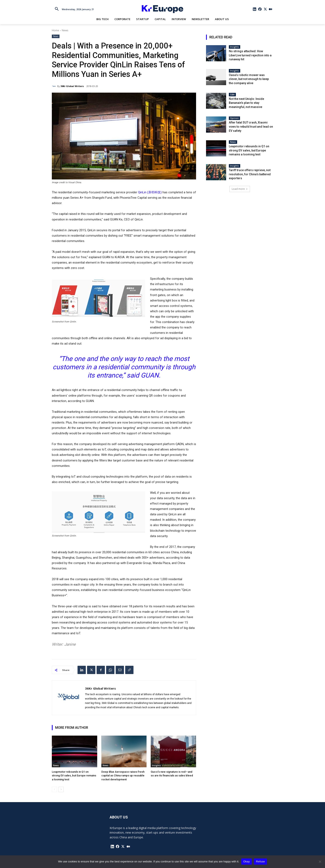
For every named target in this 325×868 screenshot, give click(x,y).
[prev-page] (54, 789)
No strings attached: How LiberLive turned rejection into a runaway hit (250, 55)
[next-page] (61, 789)
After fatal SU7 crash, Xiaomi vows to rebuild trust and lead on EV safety (251, 127)
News (65, 30)
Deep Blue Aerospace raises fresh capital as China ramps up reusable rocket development (123, 775)
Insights (156, 765)
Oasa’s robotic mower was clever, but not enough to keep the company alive (249, 79)
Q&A (232, 94)
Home (55, 30)
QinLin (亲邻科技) (150, 192)
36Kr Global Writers (72, 86)
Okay (247, 861)
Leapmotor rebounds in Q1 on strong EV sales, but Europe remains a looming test (74, 775)
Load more (240, 189)
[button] (57, 9)
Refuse (260, 861)
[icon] (255, 9)
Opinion (234, 118)
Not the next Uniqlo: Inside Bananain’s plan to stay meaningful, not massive (246, 103)
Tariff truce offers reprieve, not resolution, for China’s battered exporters (250, 174)
